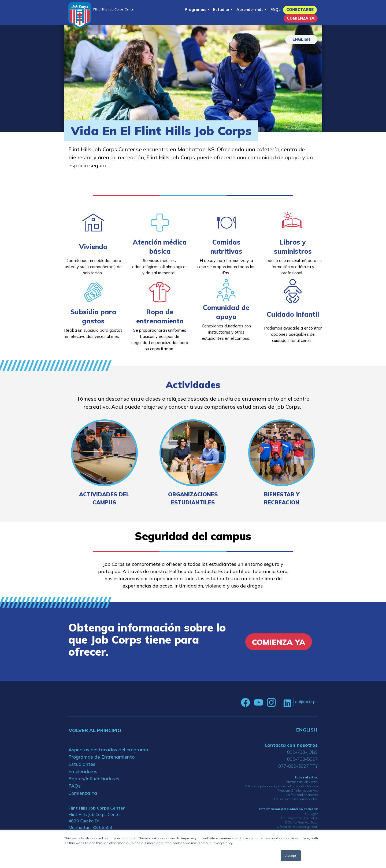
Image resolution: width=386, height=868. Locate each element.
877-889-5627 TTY (298, 766)
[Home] (80, 15)
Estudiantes (82, 764)
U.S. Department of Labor (299, 818)
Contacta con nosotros (291, 745)
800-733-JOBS (302, 752)
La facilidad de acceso (302, 795)
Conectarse (300, 10)
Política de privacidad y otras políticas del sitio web (281, 786)
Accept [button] (291, 856)
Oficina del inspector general (297, 827)
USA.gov (311, 814)
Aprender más (250, 10)
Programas (196, 10)
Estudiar (221, 10)
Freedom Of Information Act (298, 790)
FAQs (276, 10)
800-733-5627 (302, 759)
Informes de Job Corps (302, 782)
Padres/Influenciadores (94, 779)
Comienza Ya (301, 18)
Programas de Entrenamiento (101, 757)
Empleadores (83, 771)
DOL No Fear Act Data (301, 822)
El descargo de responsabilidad (295, 799)
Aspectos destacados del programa (108, 750)
